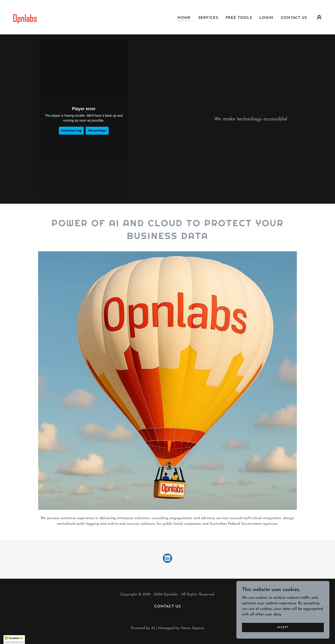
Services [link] (208, 18)
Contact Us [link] (294, 18)
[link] (24, 17)
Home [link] (184, 18)
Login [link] (266, 18)
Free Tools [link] (239, 18)
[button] (319, 17)
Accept (283, 627)
